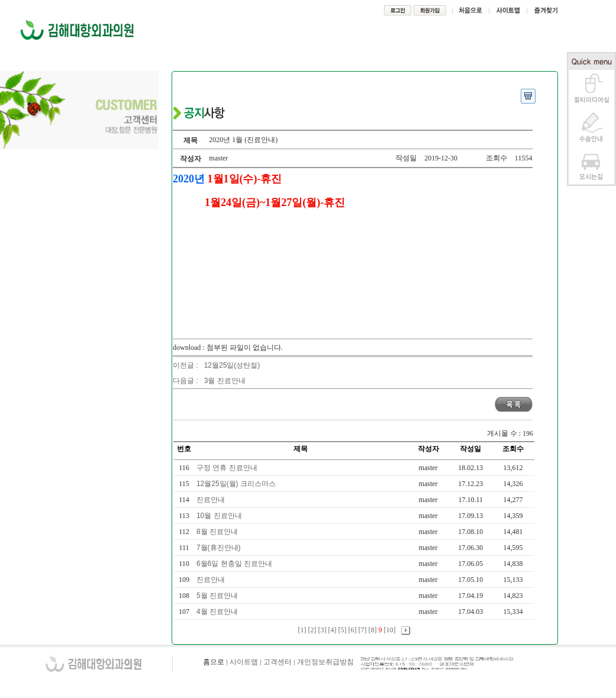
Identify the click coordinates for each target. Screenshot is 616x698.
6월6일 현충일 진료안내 (235, 564)
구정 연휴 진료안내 (228, 468)
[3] (322, 630)
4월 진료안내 (218, 612)
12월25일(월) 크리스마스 (237, 484)
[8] (373, 630)
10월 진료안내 (220, 516)
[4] (333, 630)
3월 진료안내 (225, 381)
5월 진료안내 (218, 596)
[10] (390, 630)
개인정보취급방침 (325, 662)
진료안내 (212, 500)
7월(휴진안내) (220, 548)
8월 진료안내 (218, 532)
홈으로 (214, 662)
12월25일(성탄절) (232, 365)
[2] (312, 630)
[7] (363, 630)
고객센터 (278, 662)
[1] (302, 630)
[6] (353, 630)
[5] (343, 630)
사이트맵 (244, 662)
